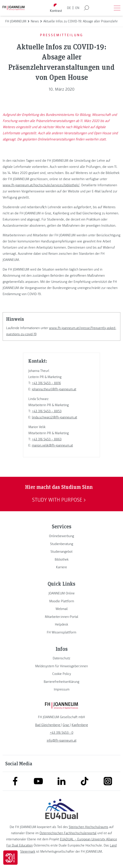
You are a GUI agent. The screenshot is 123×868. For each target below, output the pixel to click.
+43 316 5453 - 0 (62, 733)
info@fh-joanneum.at (62, 741)
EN (77, 8)
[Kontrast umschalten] (56, 8)
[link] (61, 536)
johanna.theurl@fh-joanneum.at (54, 389)
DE (69, 8)
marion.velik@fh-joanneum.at (52, 445)
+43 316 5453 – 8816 (46, 383)
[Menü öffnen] (117, 8)
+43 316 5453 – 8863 (47, 439)
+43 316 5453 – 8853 (47, 411)
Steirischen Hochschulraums (89, 827)
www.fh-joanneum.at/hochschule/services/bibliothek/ (41, 185)
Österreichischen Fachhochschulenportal (68, 833)
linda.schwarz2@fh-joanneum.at (54, 417)
